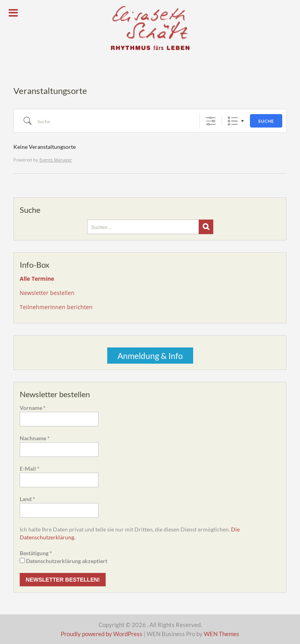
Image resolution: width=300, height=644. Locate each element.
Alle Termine (37, 279)
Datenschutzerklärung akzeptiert (63, 561)
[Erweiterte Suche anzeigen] (211, 121)
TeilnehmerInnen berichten (56, 307)
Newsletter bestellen (47, 293)
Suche (266, 121)
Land (27, 499)
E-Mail (30, 468)
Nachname (35, 438)
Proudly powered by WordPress (102, 634)
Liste (233, 121)
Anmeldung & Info (150, 356)
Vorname (33, 408)
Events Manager (56, 160)
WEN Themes (222, 634)
